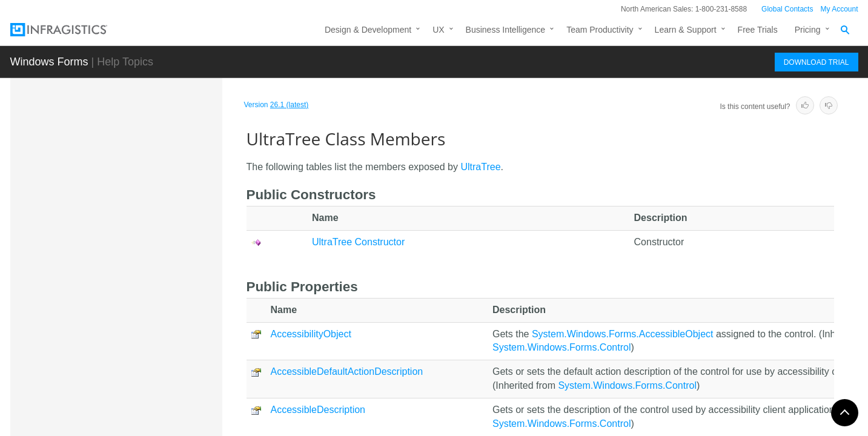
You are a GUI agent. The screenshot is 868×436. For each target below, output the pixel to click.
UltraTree (97, 256)
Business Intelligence (506, 30)
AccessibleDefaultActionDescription (347, 372)
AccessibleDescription (318, 410)
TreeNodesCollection (118, 193)
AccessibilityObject (311, 334)
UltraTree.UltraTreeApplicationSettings (148, 412)
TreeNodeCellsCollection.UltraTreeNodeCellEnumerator (149, 144)
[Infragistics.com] (71, 30)
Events (102, 381)
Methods (105, 339)
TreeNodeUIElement (117, 214)
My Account (839, 9)
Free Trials (758, 30)
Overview (107, 275)
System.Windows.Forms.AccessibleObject (623, 334)
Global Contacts (787, 9)
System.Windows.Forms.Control (562, 347)
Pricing (808, 30)
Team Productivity (600, 30)
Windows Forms (49, 62)
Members (108, 296)
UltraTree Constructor (130, 317)
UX (438, 30)
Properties (108, 360)
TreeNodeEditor (108, 171)
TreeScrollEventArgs (117, 235)
